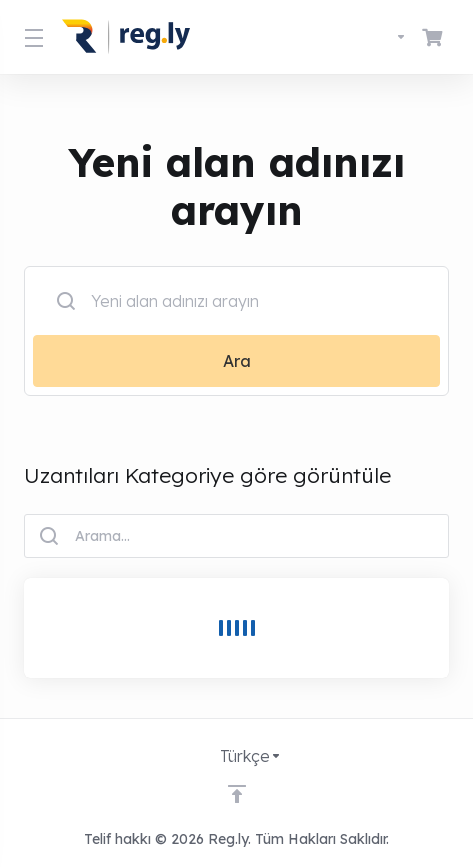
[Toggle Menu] (31, 37)
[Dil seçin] (383, 37)
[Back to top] (237, 794)
